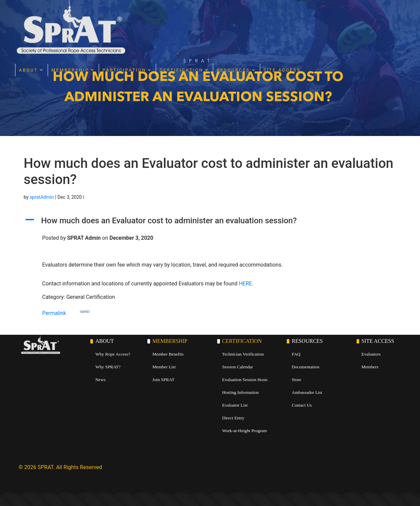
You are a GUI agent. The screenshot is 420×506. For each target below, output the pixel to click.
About (106, 16)
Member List (164, 367)
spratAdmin (42, 197)
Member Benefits (168, 354)
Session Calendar (238, 367)
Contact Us (302, 405)
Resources (311, 16)
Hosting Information (241, 392)
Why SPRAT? (108, 367)
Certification (259, 16)
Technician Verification (243, 354)
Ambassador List (307, 392)
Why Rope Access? (113, 354)
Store (296, 380)
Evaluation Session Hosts (245, 380)
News (100, 380)
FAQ (296, 354)
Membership (148, 16)
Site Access (360, 16)
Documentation (306, 367)
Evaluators (371, 354)
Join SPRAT (164, 380)
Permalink (66, 311)
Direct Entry (233, 418)
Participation (202, 16)
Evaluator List (235, 405)
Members (370, 367)
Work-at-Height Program (245, 431)
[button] (210, 222)
